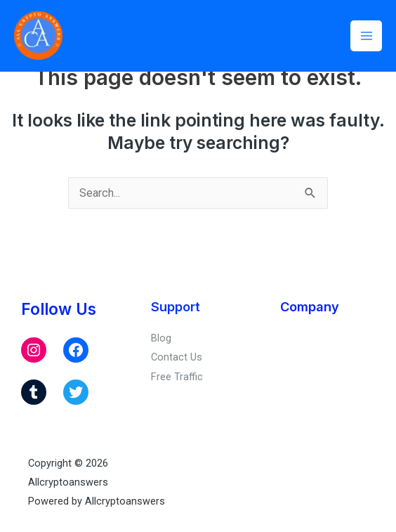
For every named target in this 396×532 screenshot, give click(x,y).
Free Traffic (177, 377)
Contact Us (177, 357)
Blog (161, 338)
